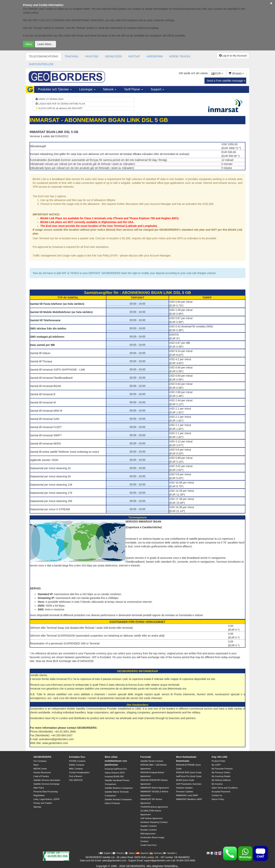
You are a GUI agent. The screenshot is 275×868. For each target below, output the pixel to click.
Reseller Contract (148, 830)
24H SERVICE (76, 780)
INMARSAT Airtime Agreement (155, 788)
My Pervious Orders (221, 772)
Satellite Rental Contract (152, 761)
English (105, 853)
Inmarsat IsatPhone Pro (116, 769)
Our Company (40, 761)
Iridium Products (112, 803)
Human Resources (42, 772)
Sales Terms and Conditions (225, 788)
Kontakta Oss (77, 757)
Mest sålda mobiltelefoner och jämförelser (116, 761)
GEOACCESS (114, 56)
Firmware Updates (185, 792)
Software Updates (184, 788)
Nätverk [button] (110, 89)
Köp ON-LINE (219, 757)
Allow (29, 44)
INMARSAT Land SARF (187, 795)
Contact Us (217, 795)
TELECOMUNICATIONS (43, 56)
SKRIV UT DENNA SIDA (49, 99)
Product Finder (218, 761)
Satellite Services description (47, 780)
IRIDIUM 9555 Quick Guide (189, 772)
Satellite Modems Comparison (119, 788)
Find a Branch (76, 776)
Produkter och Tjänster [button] (55, 89)
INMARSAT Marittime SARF (189, 799)
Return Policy (218, 799)
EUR (217, 73)
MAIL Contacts (76, 769)
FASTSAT (134, 56)
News (36, 765)
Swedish (169, 853)
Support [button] (157, 89)
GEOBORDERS (42, 757)
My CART (216, 765)
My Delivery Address (221, 780)
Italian (130, 853)
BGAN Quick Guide (185, 780)
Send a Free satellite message (226, 81)
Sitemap (37, 807)
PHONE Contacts (77, 761)
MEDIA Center (40, 769)
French (118, 853)
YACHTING (92, 56)
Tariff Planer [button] (133, 89)
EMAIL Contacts (77, 765)
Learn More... (45, 44)
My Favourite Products (222, 769)
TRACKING (71, 56)
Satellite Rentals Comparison (118, 799)
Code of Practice (41, 776)
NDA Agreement (148, 834)
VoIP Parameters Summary (189, 784)
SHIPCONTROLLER (41, 64)
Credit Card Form (148, 845)
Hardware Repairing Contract (154, 822)
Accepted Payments (221, 792)
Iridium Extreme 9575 (115, 773)
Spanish (142, 853)
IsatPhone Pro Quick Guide (189, 776)
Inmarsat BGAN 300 (114, 776)
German (156, 853)
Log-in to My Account (233, 56)
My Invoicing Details (221, 776)
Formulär (146, 757)
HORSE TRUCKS (180, 56)
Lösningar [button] (87, 89)
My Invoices (217, 784)
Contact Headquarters (79, 772)
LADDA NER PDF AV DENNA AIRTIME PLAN (60, 104)
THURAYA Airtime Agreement (154, 807)
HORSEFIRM (155, 56)
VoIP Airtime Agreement (151, 818)
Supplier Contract (148, 826)
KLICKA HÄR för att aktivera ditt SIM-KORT (59, 108)
